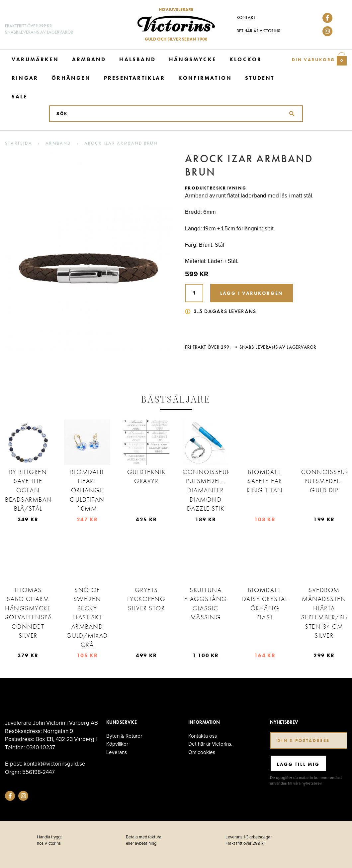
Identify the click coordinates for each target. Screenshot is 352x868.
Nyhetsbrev (284, 722)
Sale (20, 97)
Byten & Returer (124, 736)
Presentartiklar (134, 78)
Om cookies (202, 752)
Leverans (117, 752)
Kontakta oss (203, 736)
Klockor (246, 59)
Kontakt (246, 17)
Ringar (25, 78)
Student (260, 78)
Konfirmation (205, 78)
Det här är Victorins (258, 31)
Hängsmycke (193, 59)
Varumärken (35, 59)
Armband (89, 59)
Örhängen (71, 78)
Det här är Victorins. (210, 744)
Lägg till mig (298, 764)
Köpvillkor (117, 744)
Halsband (137, 59)
